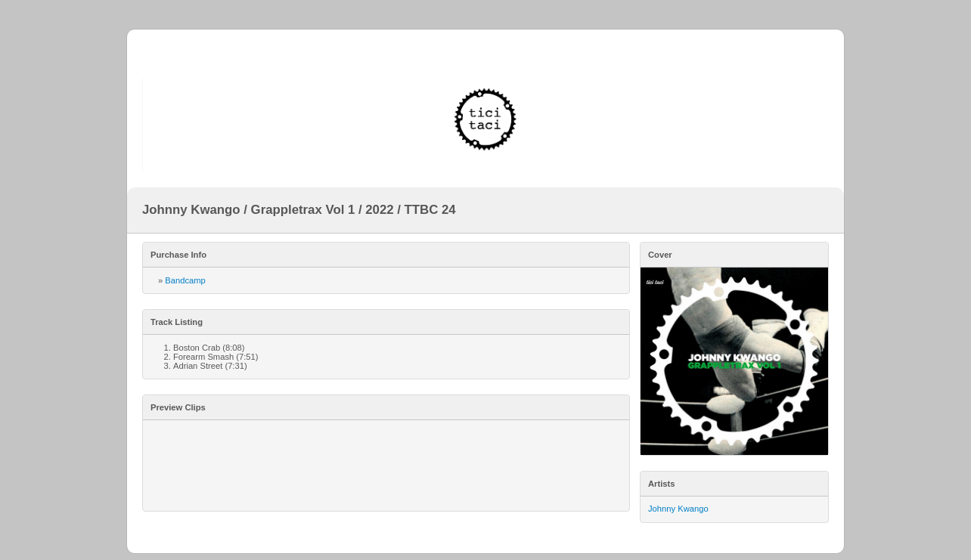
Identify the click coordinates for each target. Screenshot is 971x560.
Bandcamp (185, 280)
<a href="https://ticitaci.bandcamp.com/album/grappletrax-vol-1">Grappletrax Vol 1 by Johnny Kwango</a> (386, 466)
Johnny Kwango (678, 509)
